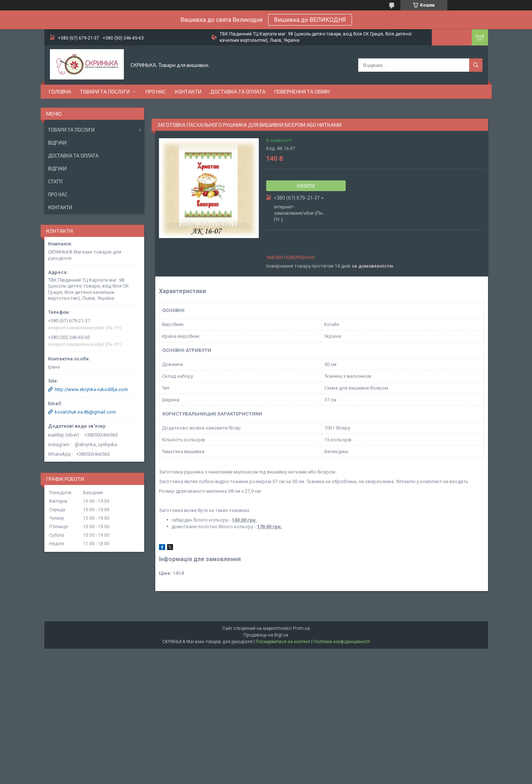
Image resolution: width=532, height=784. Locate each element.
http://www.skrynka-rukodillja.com (91, 389)
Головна (60, 91)
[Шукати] (476, 65)
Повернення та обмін (302, 91)
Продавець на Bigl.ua (266, 635)
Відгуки (57, 143)
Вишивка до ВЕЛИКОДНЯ (310, 20)
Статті (55, 181)
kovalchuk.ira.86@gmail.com (85, 412)
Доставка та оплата (238, 91)
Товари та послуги (105, 91)
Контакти (188, 91)
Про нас (156, 91)
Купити (306, 186)
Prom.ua (301, 628)
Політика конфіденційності (342, 642)
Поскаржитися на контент (283, 642)
